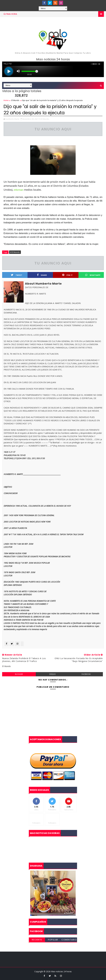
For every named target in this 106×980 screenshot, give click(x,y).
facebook (86, 674)
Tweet (17, 275)
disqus (52, 674)
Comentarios (69, 940)
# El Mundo (15, 252)
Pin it (67, 275)
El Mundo (15, 100)
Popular (53, 940)
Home (6, 100)
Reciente (37, 940)
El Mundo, (45, 119)
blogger (19, 674)
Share (42, 275)
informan (19, 190)
